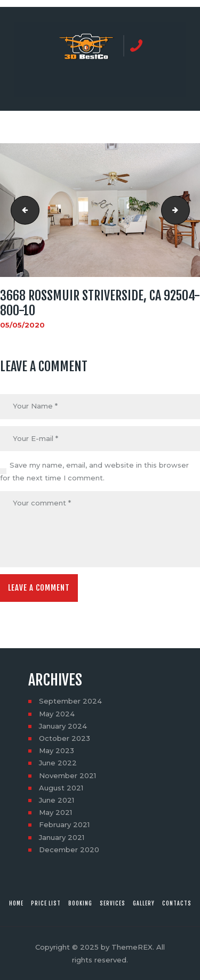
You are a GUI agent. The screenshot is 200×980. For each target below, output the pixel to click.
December (69, 850)
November (67, 775)
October (65, 738)
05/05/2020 (22, 325)
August (61, 788)
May (57, 714)
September (70, 701)
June (58, 763)
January (63, 726)
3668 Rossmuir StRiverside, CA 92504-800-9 (22, 210)
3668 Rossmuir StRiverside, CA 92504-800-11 (186, 210)
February (64, 824)
